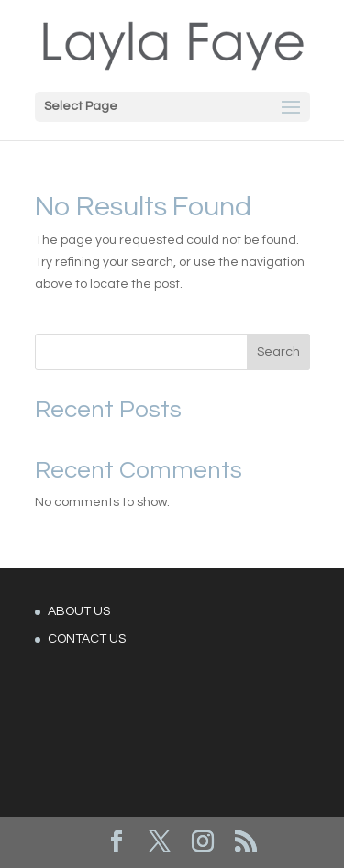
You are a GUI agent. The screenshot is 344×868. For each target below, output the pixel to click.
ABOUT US (79, 611)
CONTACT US (87, 639)
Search (278, 352)
